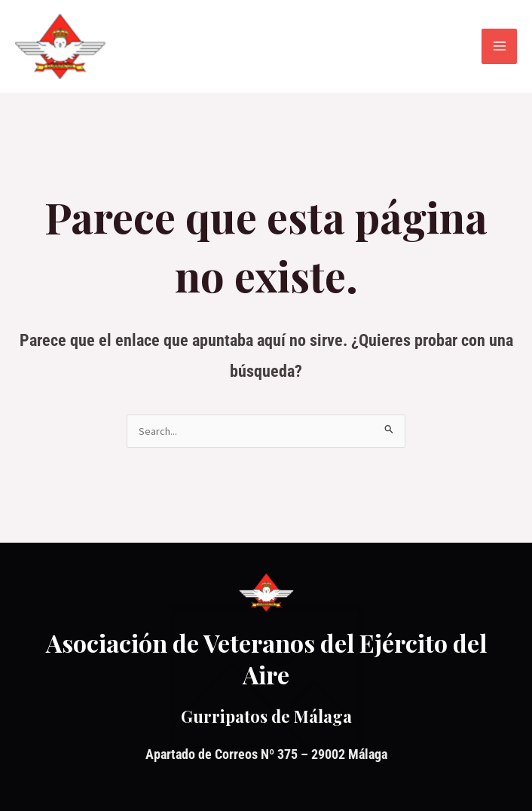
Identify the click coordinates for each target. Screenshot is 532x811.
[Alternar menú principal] (499, 46)
